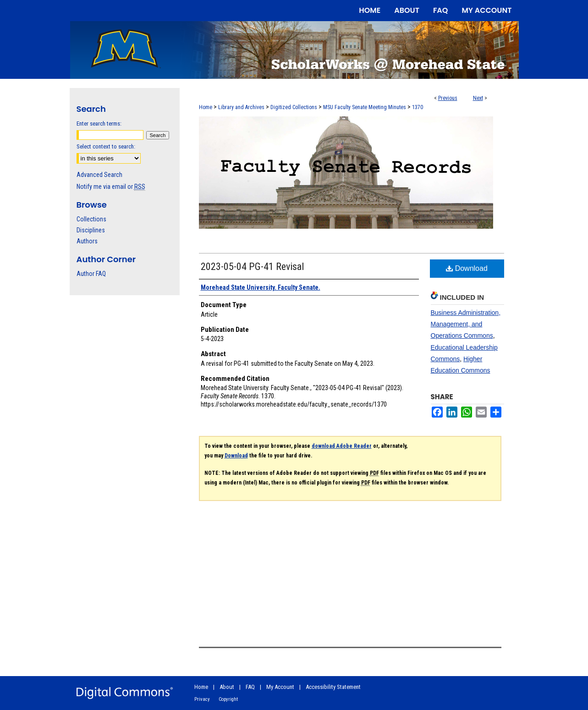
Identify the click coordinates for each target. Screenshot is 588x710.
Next (478, 98)
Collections (91, 219)
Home (206, 107)
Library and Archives (241, 107)
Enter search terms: (99, 124)
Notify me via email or (111, 187)
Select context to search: (106, 146)
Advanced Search (99, 175)
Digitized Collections (294, 107)
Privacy (202, 699)
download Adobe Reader (342, 446)
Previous (448, 98)
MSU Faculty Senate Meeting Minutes (365, 107)
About (227, 687)
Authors (87, 241)
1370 (418, 107)
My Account (280, 687)
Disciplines (91, 230)
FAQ (250, 687)
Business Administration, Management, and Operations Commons (466, 324)
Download (467, 268)
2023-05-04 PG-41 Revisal (252, 267)
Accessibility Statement (333, 687)
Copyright (228, 699)
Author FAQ (91, 274)
